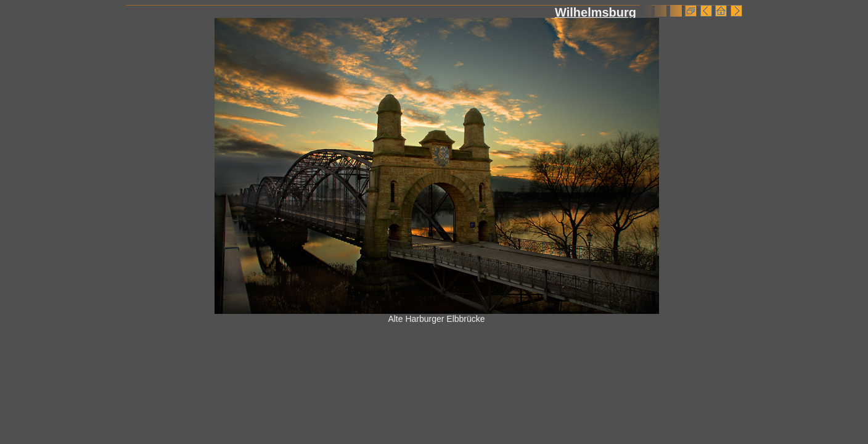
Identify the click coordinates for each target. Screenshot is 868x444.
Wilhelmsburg (596, 12)
